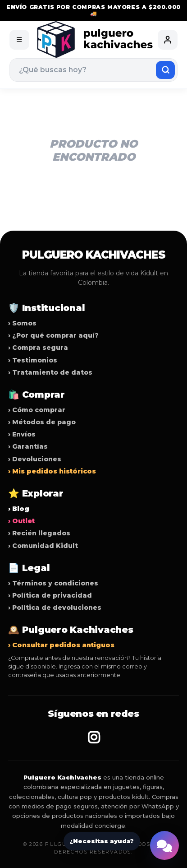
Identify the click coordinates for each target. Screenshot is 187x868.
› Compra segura (38, 348)
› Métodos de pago (42, 422)
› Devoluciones (35, 459)
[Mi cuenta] (168, 40)
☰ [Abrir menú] (19, 39)
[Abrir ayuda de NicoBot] (164, 845)
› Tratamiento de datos (50, 372)
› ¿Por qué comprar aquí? (53, 335)
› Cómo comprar (37, 410)
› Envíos (22, 434)
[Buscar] (165, 70)
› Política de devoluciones (55, 608)
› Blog (19, 509)
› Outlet (21, 521)
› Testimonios (33, 360)
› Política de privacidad (50, 595)
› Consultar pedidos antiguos (61, 645)
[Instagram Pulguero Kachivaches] (94, 738)
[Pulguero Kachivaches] (94, 39)
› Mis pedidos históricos (52, 471)
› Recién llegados (39, 533)
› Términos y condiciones (53, 583)
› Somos (22, 323)
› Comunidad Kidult (43, 546)
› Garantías (28, 446)
